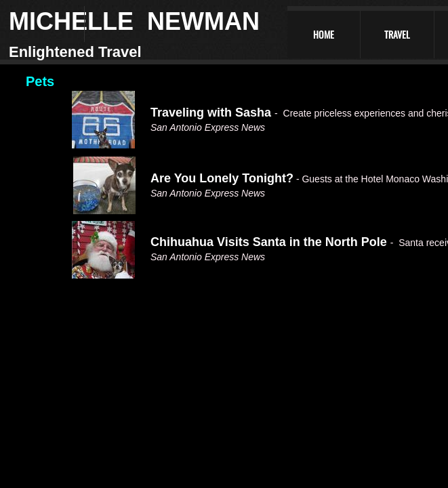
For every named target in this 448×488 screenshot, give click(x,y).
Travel (397, 34)
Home (324, 34)
